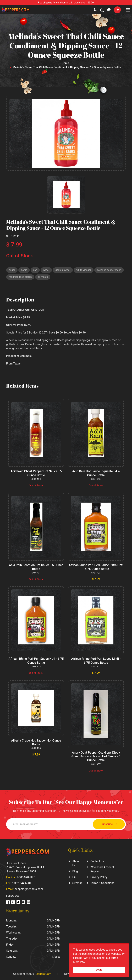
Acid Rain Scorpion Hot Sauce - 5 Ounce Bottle (36, 567)
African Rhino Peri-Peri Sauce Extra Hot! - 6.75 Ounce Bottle (96, 567)
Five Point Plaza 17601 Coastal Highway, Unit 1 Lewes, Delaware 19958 (26, 867)
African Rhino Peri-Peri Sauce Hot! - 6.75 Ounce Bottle (36, 661)
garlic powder (64, 270)
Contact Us (97, 861)
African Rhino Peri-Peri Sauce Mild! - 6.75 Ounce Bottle (96, 661)
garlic (24, 270)
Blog (75, 871)
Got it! (99, 970)
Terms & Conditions (102, 883)
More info (79, 962)
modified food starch (52, 278)
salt (36, 270)
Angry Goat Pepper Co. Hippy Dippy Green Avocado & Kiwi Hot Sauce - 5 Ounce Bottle (96, 756)
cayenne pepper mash (21, 278)
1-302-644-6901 (22, 883)
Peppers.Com (43, 974)
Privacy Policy (99, 877)
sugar (12, 270)
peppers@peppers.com (29, 889)
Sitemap (77, 883)
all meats (75, 278)
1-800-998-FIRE (26, 877)
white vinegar (86, 270)
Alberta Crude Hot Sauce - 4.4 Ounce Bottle (36, 742)
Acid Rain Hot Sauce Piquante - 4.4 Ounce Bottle (96, 474)
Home (65, 63)
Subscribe (107, 824)
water (47, 270)
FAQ (75, 877)
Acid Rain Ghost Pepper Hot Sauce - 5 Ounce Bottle (36, 474)
